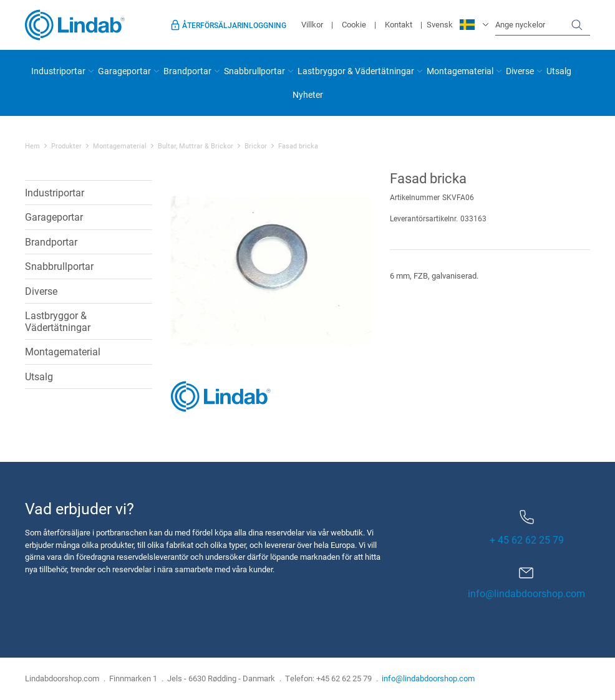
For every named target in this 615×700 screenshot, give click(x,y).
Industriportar (58, 71)
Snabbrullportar (254, 71)
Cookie (354, 24)
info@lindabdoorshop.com (526, 593)
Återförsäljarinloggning (234, 25)
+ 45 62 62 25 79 (527, 528)
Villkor (312, 24)
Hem (32, 146)
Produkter (66, 146)
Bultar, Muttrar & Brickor (196, 146)
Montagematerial (460, 71)
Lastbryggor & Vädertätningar (356, 71)
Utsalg (559, 71)
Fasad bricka (298, 146)
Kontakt (399, 24)
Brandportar (187, 71)
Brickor (256, 146)
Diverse (520, 71)
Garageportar (124, 71)
